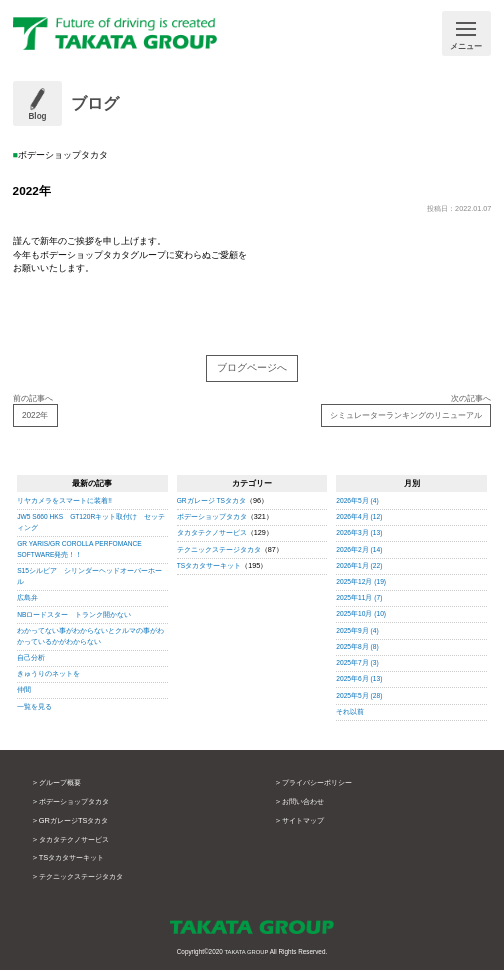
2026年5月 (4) (358, 507)
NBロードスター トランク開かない (74, 620)
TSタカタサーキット (209, 571)
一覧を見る (34, 712)
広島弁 (27, 604)
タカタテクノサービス (212, 539)
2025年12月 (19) (362, 588)
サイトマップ (306, 827)
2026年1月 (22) (360, 571)
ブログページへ (251, 369)
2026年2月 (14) (360, 555)
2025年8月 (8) (358, 652)
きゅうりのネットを (48, 680)
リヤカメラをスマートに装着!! (64, 507)
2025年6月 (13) (360, 685)
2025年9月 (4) (358, 636)
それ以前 (350, 717)
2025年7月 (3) (358, 669)
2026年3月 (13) (360, 539)
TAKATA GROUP (246, 958)
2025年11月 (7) (360, 604)
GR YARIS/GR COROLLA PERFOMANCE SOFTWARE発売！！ (85, 556)
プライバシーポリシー (322, 789)
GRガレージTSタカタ (78, 827)
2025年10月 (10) (362, 620)
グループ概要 (63, 789)
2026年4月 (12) (360, 523)
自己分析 (31, 664)
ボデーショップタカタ (212, 523)
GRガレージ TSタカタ (212, 507)
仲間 (24, 696)
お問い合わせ (306, 808)
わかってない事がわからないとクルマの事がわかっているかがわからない (90, 642)
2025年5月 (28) (360, 701)
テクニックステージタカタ (219, 555)
